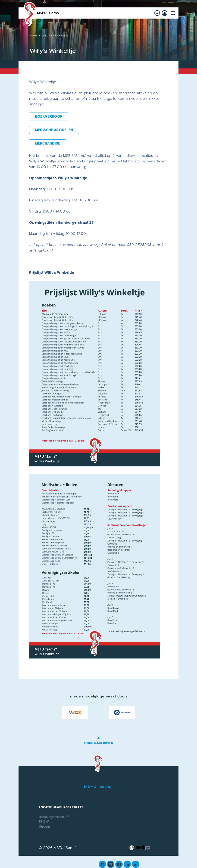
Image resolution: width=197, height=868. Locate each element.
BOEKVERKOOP (49, 116)
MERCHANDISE (48, 143)
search (157, 13)
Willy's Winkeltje (55, 35)
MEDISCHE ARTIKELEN (54, 130)
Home (34, 35)
